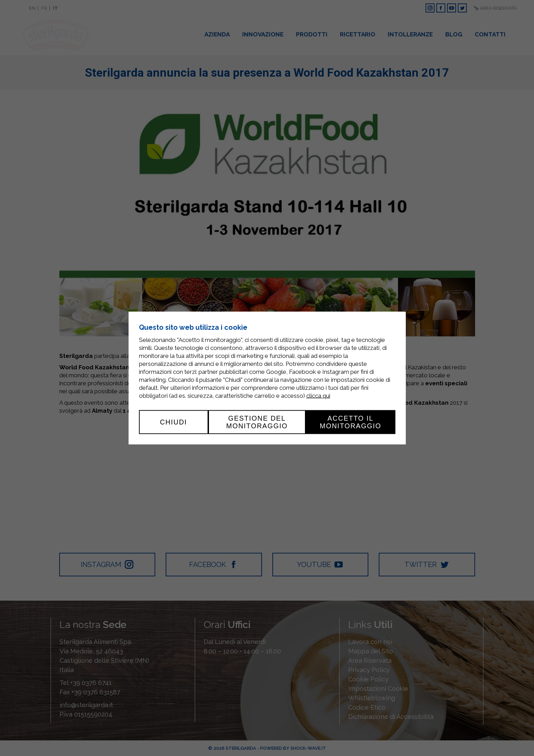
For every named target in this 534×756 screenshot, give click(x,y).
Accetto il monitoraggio (351, 422)
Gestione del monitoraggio (257, 422)
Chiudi (173, 422)
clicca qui (318, 396)
